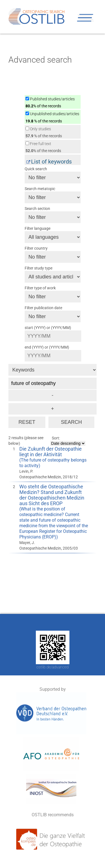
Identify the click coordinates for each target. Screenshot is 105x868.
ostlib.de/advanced (53, 667)
